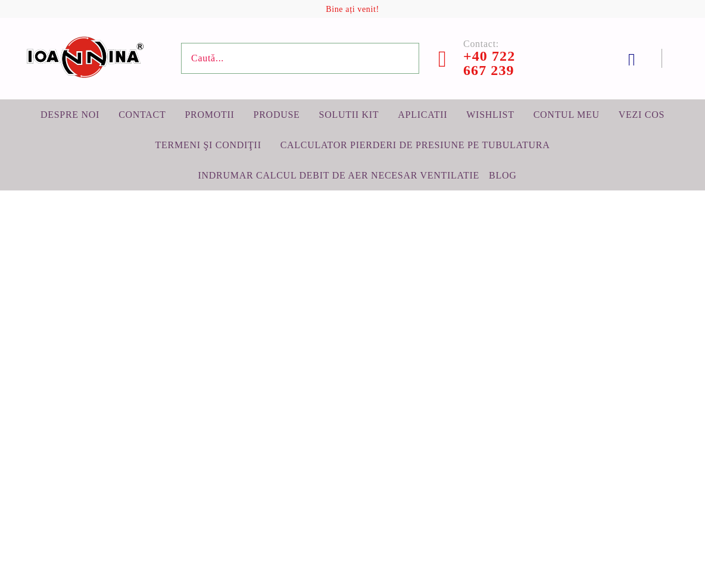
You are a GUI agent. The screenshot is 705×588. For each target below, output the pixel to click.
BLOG (503, 175)
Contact (142, 115)
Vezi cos (642, 115)
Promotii (209, 115)
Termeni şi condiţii (208, 145)
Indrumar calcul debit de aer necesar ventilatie (339, 175)
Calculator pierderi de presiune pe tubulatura (415, 145)
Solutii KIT (349, 115)
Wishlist (490, 115)
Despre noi (70, 115)
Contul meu (567, 115)
